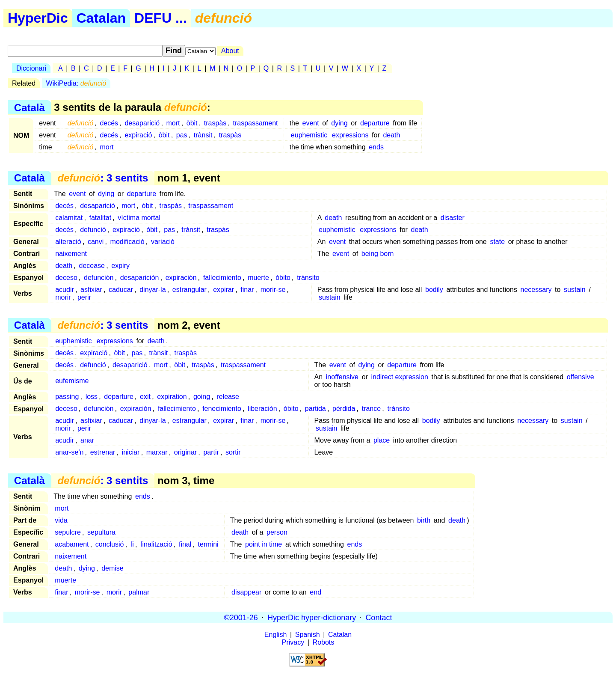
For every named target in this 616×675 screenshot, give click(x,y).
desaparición (140, 278)
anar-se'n (69, 452)
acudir (65, 290)
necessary (536, 290)
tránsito (308, 278)
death (391, 135)
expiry (120, 266)
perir (84, 297)
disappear (246, 592)
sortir (233, 452)
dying (339, 123)
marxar (157, 452)
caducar (121, 290)
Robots (324, 642)
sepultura (101, 532)
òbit (192, 123)
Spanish (308, 635)
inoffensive (342, 377)
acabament (72, 544)
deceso (66, 278)
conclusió (110, 544)
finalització (156, 544)
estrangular (190, 290)
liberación (262, 409)
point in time (264, 544)
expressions (350, 135)
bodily (434, 290)
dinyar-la (153, 290)
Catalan (101, 18)
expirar (224, 290)
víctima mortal (139, 218)
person (277, 532)
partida (315, 409)
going (202, 397)
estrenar (103, 452)
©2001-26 (241, 617)
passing (67, 397)
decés (109, 123)
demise (113, 568)
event (311, 123)
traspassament (256, 123)
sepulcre (68, 532)
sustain (575, 290)
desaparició (142, 123)
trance (371, 409)
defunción (99, 278)
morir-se (273, 290)
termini (208, 544)
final (185, 544)
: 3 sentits (103, 178)
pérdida (344, 409)
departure (375, 123)
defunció (93, 230)
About (230, 51)
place (382, 440)
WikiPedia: (76, 83)
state (497, 242)
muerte (258, 278)
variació (163, 242)
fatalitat (101, 218)
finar (247, 290)
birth (424, 520)
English (275, 635)
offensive (580, 377)
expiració (138, 135)
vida (61, 520)
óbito (283, 278)
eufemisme (72, 381)
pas (182, 135)
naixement (71, 254)
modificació (127, 242)
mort (173, 123)
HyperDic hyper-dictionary (312, 617)
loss (92, 397)
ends (376, 147)
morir (63, 297)
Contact (379, 617)
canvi (96, 242)
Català (30, 107)
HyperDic (38, 18)
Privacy (293, 642)
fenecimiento (222, 409)
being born (378, 254)
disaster (453, 218)
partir (211, 452)
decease (92, 266)
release (228, 397)
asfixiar (91, 290)
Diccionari (31, 68)
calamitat (69, 218)
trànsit (203, 135)
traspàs (215, 123)
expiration (172, 397)
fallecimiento (222, 278)
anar (87, 440)
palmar (139, 592)
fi (132, 544)
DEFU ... (161, 18)
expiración (181, 278)
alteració (68, 242)
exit (145, 397)
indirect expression (400, 377)
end (315, 592)
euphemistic (309, 135)
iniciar (131, 452)
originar (185, 452)
